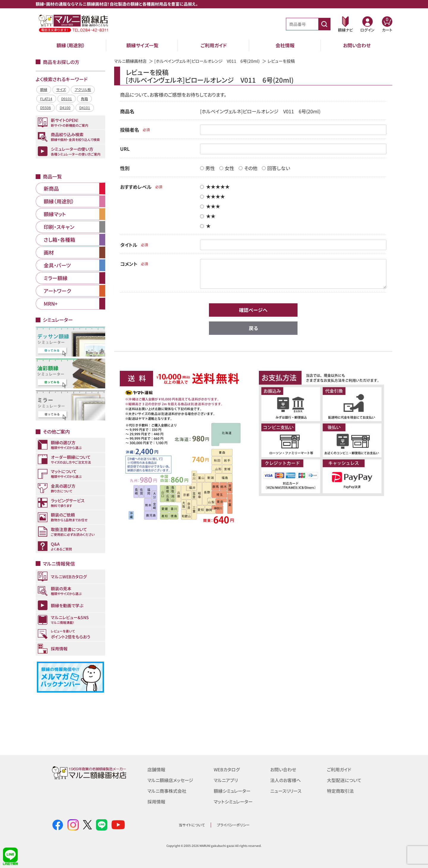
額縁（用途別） (71, 45)
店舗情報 (156, 769)
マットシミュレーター (233, 802)
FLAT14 (46, 99)
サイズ (61, 89)
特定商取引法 (340, 791)
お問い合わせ (357, 45)
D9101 (67, 99)
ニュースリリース (286, 791)
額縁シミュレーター (232, 791)
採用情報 (156, 802)
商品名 (127, 111)
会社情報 (285, 45)
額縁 (44, 89)
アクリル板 (83, 89)
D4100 (65, 107)
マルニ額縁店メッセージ (170, 780)
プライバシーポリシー (233, 825)
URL (125, 149)
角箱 (84, 99)
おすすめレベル (136, 187)
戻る (253, 328)
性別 (125, 168)
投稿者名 (130, 130)
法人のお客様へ (285, 780)
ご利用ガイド (214, 45)
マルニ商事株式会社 (167, 791)
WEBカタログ (227, 769)
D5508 (45, 107)
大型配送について (344, 780)
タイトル (129, 245)
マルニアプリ (226, 780)
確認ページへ (253, 310)
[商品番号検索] (324, 24)
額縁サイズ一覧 (142, 45)
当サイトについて (192, 825)
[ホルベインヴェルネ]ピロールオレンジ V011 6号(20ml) (207, 61)
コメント (129, 264)
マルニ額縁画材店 (130, 61)
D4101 (85, 107)
